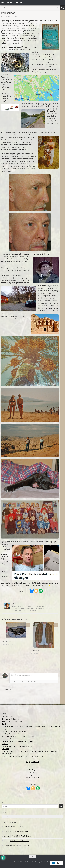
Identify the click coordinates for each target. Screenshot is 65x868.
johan (5, 17)
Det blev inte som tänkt (12, 3)
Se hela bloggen (32, 770)
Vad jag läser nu (32, 775)
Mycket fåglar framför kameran (20, 831)
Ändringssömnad (35, 650)
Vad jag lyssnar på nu (32, 762)
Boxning (5, 724)
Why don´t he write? (17, 827)
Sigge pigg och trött (8, 641)
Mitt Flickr (5, 744)
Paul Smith (6, 749)
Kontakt (33, 772)
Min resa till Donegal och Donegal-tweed (15, 739)
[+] (35, 682)
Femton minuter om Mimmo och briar (14, 731)
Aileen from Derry (8, 717)
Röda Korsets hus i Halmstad (19, 841)
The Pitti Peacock (8, 754)
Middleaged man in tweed (10, 734)
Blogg (4, 8)
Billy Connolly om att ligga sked (12, 722)
